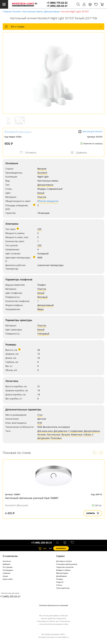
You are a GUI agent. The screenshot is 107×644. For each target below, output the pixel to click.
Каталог (17, 12)
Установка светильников (67, 564)
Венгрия (25, 132)
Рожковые (56, 438)
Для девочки (60, 431)
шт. (43, 548)
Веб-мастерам (62, 573)
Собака (87, 435)
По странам (8, 567)
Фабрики (7, 564)
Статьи (59, 585)
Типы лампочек (63, 588)
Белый (41, 193)
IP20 (40, 423)
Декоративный (46, 305)
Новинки (7, 573)
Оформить (61, 548)
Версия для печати (90, 132)
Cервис (61, 556)
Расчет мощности (49, 201)
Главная (7, 12)
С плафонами (76, 431)
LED (39, 229)
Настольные (53, 435)
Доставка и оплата (64, 561)
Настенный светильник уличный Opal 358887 (32, 498)
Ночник (42, 435)
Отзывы (60, 579)
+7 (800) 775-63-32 (57, 3)
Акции (5, 576)
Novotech (11, 132)
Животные (77, 435)
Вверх (41, 309)
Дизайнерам (61, 576)
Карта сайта (8, 579)
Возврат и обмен (63, 570)
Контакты (7, 561)
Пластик (42, 197)
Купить (93, 513)
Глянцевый (43, 334)
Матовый (42, 297)
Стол (40, 415)
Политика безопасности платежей (53, 605)
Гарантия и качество (65, 567)
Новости (60, 582)
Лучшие (66, 435)
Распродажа (8, 570)
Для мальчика (45, 431)
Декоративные (52, 12)
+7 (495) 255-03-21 (57, 6)
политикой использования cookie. (54, 624)
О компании (10, 556)
